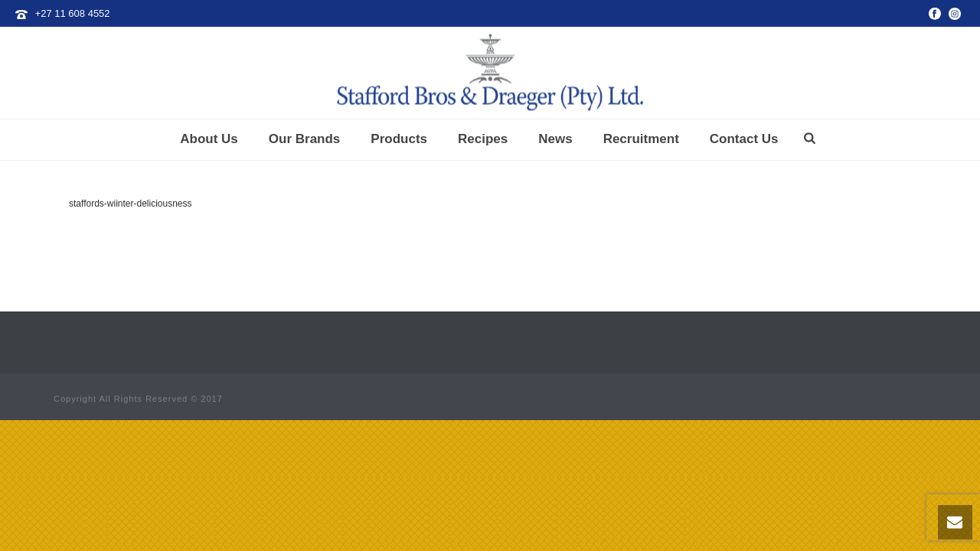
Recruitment (641, 139)
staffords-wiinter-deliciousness (131, 204)
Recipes (483, 139)
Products (399, 139)
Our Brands (305, 139)
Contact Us (744, 139)
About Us (209, 139)
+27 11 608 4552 (73, 13)
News (555, 139)
